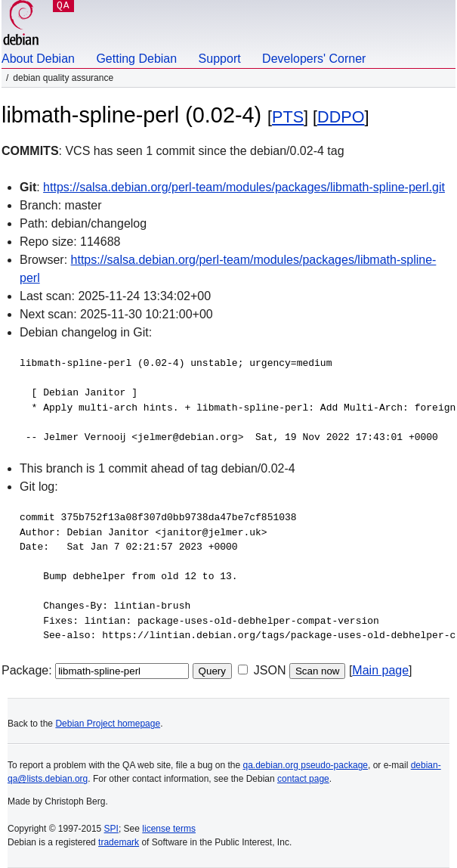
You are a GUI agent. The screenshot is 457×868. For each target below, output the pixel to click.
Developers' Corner (314, 59)
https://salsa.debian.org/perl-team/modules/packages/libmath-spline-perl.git (244, 187)
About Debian (38, 59)
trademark (119, 842)
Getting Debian (136, 59)
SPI (111, 829)
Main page (380, 670)
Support (220, 59)
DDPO (341, 117)
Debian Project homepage (108, 724)
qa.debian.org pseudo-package (306, 765)
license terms (169, 829)
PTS (288, 117)
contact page (303, 779)
